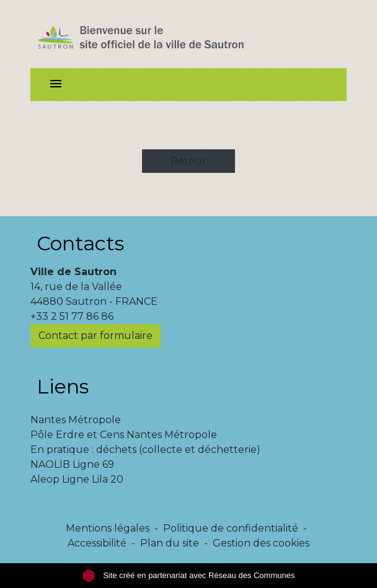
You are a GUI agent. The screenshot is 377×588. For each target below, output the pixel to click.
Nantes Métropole (76, 420)
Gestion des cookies (261, 543)
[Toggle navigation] (56, 85)
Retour (188, 161)
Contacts (80, 243)
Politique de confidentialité (231, 528)
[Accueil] (163, 34)
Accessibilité (97, 543)
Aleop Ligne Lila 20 (77, 479)
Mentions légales (108, 528)
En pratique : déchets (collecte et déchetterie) (145, 450)
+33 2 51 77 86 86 (72, 316)
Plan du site (170, 543)
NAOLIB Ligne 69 (72, 464)
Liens (63, 386)
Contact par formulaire (95, 336)
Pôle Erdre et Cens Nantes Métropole (124, 435)
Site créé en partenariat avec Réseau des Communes (189, 575)
